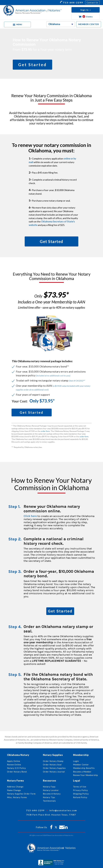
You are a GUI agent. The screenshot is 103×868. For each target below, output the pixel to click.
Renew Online (14, 765)
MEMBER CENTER (89, 24)
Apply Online (14, 761)
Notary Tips (49, 797)
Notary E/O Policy (16, 768)
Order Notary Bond (17, 772)
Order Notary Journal (54, 772)
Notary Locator (51, 790)
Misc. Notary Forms (17, 797)
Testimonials (49, 801)
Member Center (81, 765)
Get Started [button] (32, 65)
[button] (86, 10)
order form (45, 431)
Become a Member (82, 772)
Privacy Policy (80, 790)
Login (76, 761)
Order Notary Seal (52, 765)
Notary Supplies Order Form (21, 794)
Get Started (60, 611)
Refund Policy (80, 797)
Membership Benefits (84, 768)
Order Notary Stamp (53, 761)
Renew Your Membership (85, 775)
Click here (30, 516)
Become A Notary (52, 794)
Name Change (14, 790)
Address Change (15, 787)
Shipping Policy (81, 794)
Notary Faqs (49, 787)
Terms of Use (80, 787)
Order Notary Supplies (54, 768)
